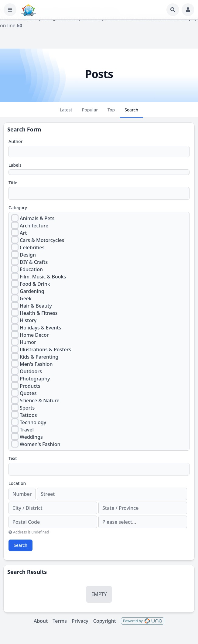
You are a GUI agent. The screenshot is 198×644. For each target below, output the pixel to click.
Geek (26, 298)
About (41, 621)
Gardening (32, 291)
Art (23, 233)
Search (20, 545)
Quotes (28, 393)
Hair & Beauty (36, 306)
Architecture (34, 226)
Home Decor (34, 335)
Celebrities (32, 247)
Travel (27, 430)
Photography (35, 379)
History (28, 320)
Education (31, 269)
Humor (28, 342)
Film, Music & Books (43, 277)
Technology (33, 422)
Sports (27, 408)
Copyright (105, 621)
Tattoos (28, 415)
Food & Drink (35, 284)
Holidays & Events (40, 328)
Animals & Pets (37, 218)
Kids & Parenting (39, 357)
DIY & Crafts (34, 262)
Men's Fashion (36, 364)
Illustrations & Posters (45, 349)
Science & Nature (40, 400)
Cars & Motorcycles (42, 240)
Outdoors (31, 371)
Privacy (80, 621)
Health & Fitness (39, 313)
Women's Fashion (40, 444)
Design (28, 255)
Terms (60, 621)
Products (30, 386)
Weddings (31, 437)
